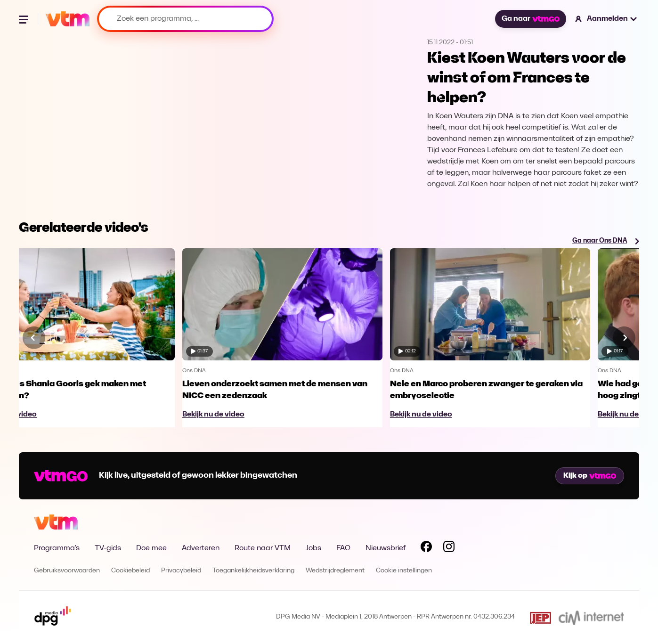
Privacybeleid (181, 571)
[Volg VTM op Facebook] (426, 548)
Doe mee (151, 548)
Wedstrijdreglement (335, 571)
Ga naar (530, 19)
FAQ (343, 548)
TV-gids (108, 548)
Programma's (57, 548)
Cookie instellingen (404, 571)
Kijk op (590, 476)
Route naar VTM (263, 548)
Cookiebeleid (130, 571)
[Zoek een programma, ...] (185, 19)
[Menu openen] (24, 19)
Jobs (313, 548)
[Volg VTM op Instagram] (449, 548)
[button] (606, 19)
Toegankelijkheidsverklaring (253, 571)
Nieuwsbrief (386, 548)
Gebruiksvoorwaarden (67, 571)
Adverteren (201, 548)
